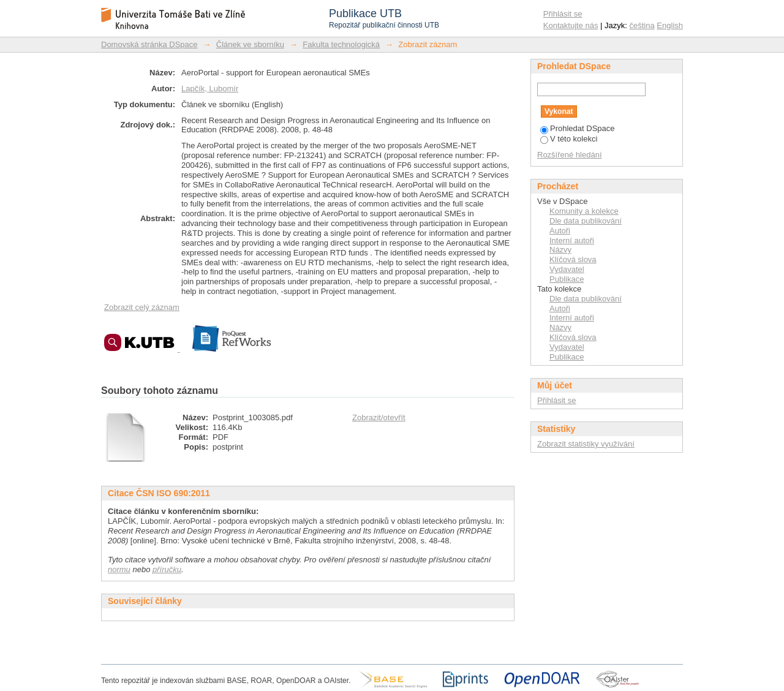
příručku (167, 569)
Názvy (560, 250)
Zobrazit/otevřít (379, 417)
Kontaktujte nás (571, 25)
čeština (642, 25)
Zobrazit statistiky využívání (586, 444)
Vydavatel (567, 269)
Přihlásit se (563, 14)
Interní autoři (572, 240)
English (670, 25)
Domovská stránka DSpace (149, 44)
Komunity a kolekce (584, 211)
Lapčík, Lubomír (210, 89)
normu (119, 569)
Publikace (567, 279)
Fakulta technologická (341, 44)
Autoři (560, 231)
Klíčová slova (573, 259)
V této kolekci (569, 139)
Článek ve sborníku (250, 44)
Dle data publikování (586, 221)
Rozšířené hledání (570, 155)
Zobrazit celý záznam (142, 307)
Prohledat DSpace (578, 128)
